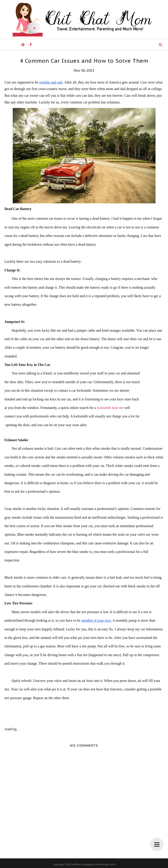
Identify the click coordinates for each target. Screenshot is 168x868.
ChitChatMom (73, 864)
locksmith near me (110, 408)
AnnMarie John (107, 864)
